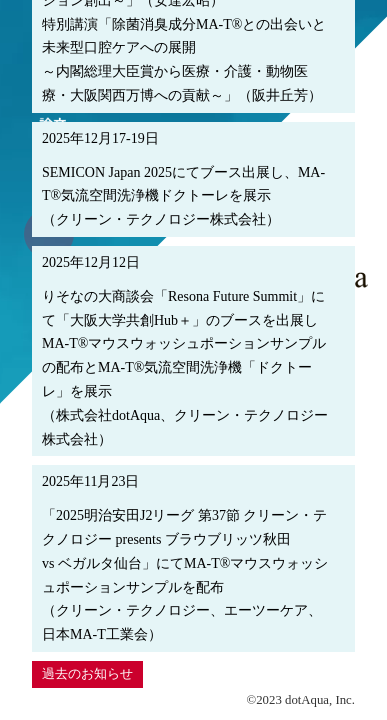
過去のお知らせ (87, 674)
